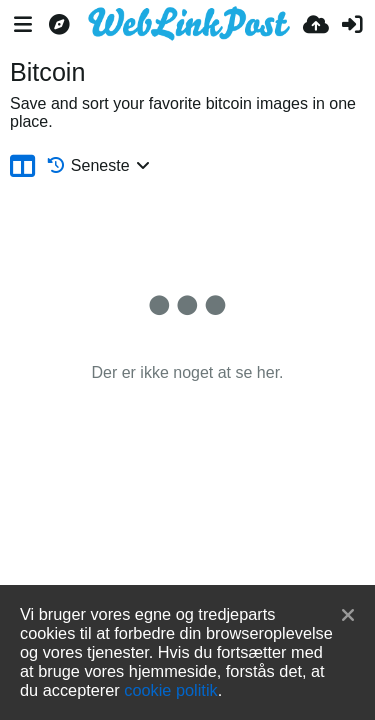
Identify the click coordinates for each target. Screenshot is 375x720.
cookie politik (170, 690)
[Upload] (316, 25)
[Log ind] (352, 25)
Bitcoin (47, 72)
